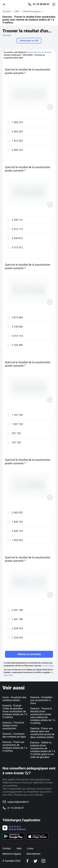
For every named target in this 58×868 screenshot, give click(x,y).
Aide (19, 848)
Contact (7, 848)
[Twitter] (35, 861)
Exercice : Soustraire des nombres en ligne (14, 735)
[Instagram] (43, 861)
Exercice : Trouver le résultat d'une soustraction (13, 726)
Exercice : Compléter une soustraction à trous (41, 700)
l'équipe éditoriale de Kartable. (39, 52)
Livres (30, 848)
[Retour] (6, 4)
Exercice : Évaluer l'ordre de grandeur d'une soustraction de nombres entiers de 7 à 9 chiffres (15, 711)
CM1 (17, 11)
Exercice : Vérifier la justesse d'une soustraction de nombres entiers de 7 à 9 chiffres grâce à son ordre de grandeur (43, 750)
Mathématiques (32, 11)
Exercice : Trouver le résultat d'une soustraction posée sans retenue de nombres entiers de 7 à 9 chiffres (43, 716)
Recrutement (33, 854)
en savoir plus (48, 666)
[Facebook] (27, 861)
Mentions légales (12, 854)
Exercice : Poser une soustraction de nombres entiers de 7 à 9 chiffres (15, 746)
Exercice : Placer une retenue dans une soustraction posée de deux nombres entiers (42, 733)
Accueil (7, 11)
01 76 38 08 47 (41, 4)
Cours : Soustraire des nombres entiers (14, 699)
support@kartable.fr (18, 802)
